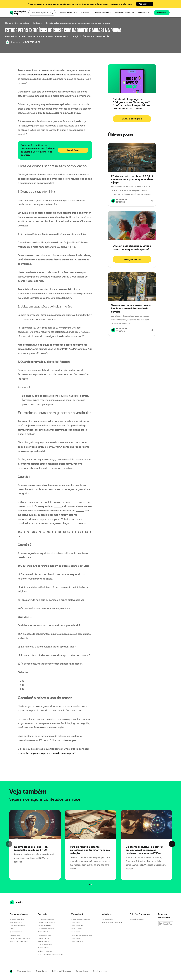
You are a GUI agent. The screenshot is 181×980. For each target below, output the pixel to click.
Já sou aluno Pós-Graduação (80, 919)
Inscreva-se (162, 13)
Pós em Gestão (76, 932)
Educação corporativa (137, 919)
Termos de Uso (82, 971)
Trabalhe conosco (100, 971)
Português (38, 23)
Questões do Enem (16, 932)
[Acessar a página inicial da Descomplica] (11, 971)
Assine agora (145, 4)
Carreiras (86, 13)
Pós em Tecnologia (77, 941)
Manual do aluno (43, 941)
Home (8, 23)
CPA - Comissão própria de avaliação (50, 954)
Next (172, 844)
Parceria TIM (14, 929)
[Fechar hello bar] (166, 4)
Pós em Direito (75, 922)
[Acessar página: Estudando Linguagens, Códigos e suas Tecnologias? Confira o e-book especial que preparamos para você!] (132, 110)
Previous (9, 844)
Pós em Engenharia (77, 929)
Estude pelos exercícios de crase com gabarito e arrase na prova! (79, 23)
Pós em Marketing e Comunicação (82, 935)
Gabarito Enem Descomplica (19, 941)
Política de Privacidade (62, 971)
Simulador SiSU (15, 935)
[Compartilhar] (152, 201)
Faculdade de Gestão (45, 925)
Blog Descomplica (107, 919)
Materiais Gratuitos (124, 13)
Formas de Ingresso (44, 935)
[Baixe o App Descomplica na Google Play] (165, 923)
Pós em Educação (77, 925)
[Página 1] (92, 885)
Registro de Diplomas (45, 951)
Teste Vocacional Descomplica (112, 922)
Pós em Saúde (75, 938)
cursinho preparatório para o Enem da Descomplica (47, 753)
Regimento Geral (43, 948)
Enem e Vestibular (69, 13)
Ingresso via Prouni (44, 938)
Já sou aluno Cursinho (17, 919)
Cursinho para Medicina (17, 925)
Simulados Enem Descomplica (20, 938)
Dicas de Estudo (103, 13)
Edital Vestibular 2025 (45, 945)
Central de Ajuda (24, 971)
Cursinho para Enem (16, 922)
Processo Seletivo (44, 932)
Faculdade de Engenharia (46, 922)
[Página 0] (89, 885)
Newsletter (144, 13)
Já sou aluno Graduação (46, 919)
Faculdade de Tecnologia (46, 929)
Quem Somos (42, 971)
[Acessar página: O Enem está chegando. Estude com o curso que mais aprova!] (132, 254)
